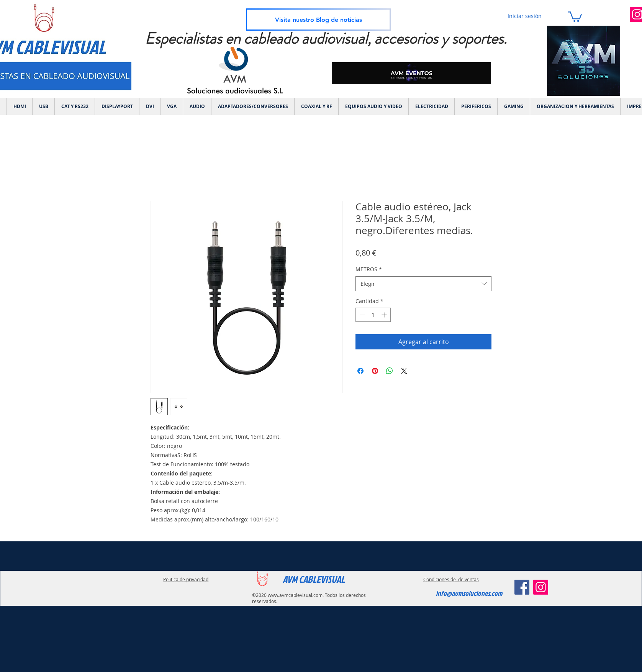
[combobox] (423, 284)
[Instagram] (541, 587)
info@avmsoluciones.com (469, 593)
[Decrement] (361, 315)
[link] (575, 16)
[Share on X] (404, 371)
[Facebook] (522, 587)
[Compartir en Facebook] (360, 371)
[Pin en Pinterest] (375, 371)
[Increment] (385, 315)
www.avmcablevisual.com (295, 595)
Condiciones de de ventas (451, 579)
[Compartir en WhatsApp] (390, 371)
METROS (369, 269)
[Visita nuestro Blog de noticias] (318, 20)
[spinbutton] (373, 315)
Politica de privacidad (186, 579)
